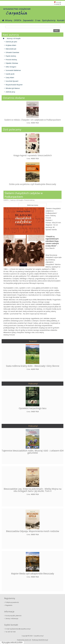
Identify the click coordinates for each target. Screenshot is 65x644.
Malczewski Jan (11, 49)
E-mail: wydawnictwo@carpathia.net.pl (18, 629)
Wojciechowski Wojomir (14, 85)
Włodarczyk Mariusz (13, 88)
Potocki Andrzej (11, 60)
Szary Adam (10, 77)
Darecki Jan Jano (11, 42)
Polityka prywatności (12, 602)
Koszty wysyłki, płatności (13, 616)
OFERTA (18, 20)
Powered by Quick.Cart (24, 640)
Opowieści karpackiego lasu (33, 408)
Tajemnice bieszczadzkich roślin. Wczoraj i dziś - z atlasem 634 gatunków (32, 452)
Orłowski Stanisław (12, 52)
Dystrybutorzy (49, 20)
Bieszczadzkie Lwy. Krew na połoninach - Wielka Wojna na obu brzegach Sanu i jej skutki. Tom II (32, 490)
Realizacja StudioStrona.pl (40, 640)
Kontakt (61, 20)
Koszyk (59, 2)
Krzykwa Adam (11, 45)
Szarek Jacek (10, 74)
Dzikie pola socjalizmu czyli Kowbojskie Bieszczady (32, 184)
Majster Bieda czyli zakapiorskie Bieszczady (32, 574)
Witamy (9, 20)
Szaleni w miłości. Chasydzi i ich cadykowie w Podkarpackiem (33, 120)
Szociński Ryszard (12, 81)
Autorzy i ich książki (17, 200)
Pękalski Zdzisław (12, 63)
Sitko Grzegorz (11, 67)
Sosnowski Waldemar (13, 70)
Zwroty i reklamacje (12, 618)
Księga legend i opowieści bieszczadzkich (33, 155)
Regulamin (9, 605)
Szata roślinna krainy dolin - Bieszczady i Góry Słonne (33, 366)
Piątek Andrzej (11, 56)
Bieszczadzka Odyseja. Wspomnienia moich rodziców (32, 531)
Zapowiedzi (28, 20)
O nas (38, 20)
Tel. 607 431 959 (10, 632)
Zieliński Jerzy (10, 92)
